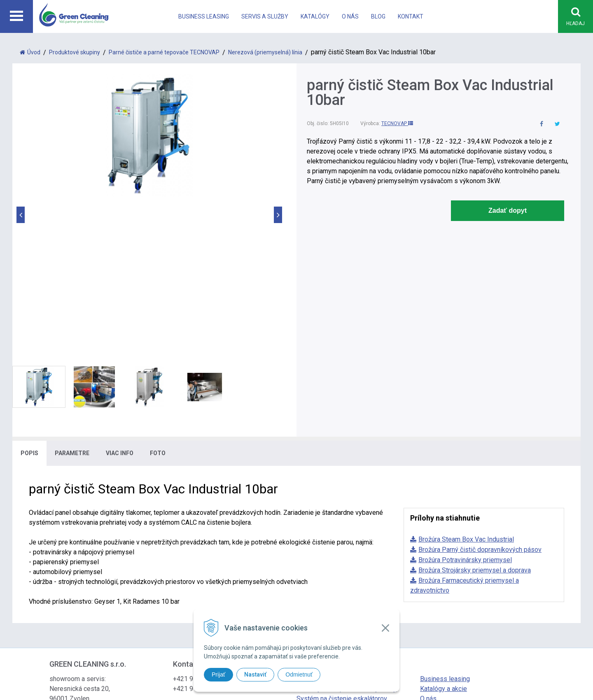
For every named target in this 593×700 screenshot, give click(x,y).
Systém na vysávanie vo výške (341, 550)
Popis (29, 295)
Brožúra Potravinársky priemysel (465, 402)
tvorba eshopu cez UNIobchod (318, 598)
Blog (378, 16)
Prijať (218, 674)
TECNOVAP (397, 124)
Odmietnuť (299, 674)
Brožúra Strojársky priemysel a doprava (475, 412)
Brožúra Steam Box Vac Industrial (466, 381)
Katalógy (315, 16)
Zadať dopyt (508, 211)
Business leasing (204, 16)
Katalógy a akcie (444, 531)
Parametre (72, 295)
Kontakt (411, 16)
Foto (158, 295)
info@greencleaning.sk (206, 550)
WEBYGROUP (425, 598)
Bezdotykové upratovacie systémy (347, 531)
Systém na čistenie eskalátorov (342, 541)
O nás (350, 16)
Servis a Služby (265, 16)
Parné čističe (315, 521)
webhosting (368, 598)
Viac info (120, 295)
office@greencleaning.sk (208, 560)
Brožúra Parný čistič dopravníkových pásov (480, 392)
